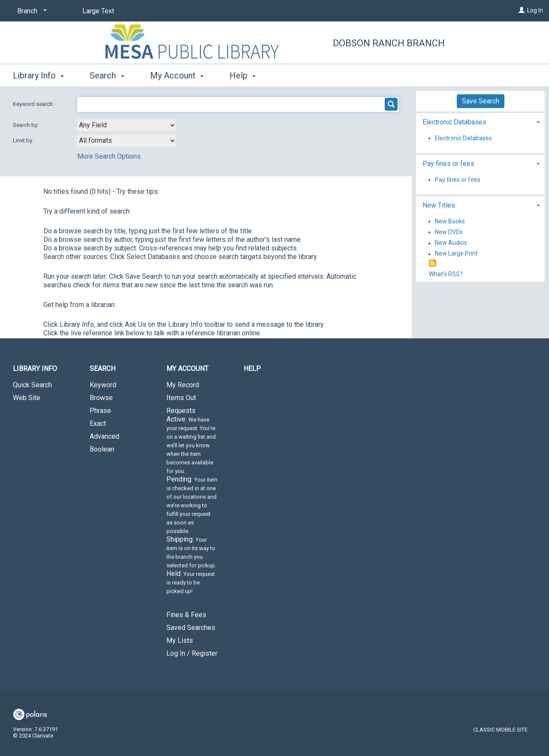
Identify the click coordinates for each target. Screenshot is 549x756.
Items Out (181, 398)
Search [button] (107, 75)
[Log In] (522, 10)
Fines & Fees (186, 615)
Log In (535, 10)
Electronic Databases (463, 138)
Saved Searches (191, 628)
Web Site (27, 398)
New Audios (451, 243)
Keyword (103, 385)
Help (252, 369)
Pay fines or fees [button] (448, 164)
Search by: (26, 125)
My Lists (180, 640)
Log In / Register (192, 653)
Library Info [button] (38, 75)
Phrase (100, 411)
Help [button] (243, 75)
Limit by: (24, 140)
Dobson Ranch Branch (389, 43)
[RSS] (433, 264)
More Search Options (109, 156)
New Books (450, 221)
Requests (192, 504)
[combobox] (127, 125)
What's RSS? (446, 274)
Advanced (104, 436)
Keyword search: (34, 104)
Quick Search (32, 385)
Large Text (98, 11)
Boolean (102, 449)
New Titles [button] (439, 205)
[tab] (480, 121)
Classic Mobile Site (500, 730)
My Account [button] (177, 75)
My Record (183, 385)
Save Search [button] (481, 101)
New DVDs (449, 232)
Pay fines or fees (458, 180)
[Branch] (30, 11)
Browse (101, 398)
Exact (98, 423)
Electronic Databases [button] (454, 122)
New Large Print (456, 254)
